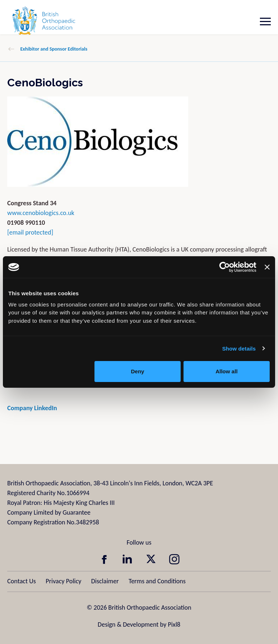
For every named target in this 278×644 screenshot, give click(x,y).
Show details (239, 349)
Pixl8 (174, 624)
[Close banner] (267, 267)
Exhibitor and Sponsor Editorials (54, 49)
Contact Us (22, 581)
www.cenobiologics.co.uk (41, 213)
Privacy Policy (63, 581)
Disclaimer (105, 581)
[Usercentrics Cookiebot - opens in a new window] (225, 267)
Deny (138, 371)
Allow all (226, 371)
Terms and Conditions (157, 581)
